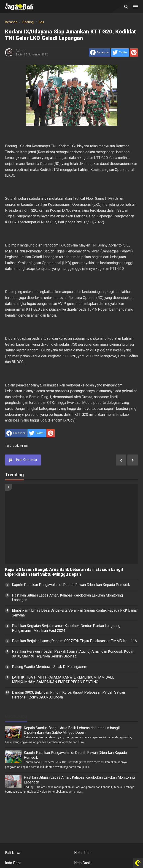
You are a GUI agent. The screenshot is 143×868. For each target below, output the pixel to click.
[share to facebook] (100, 52)
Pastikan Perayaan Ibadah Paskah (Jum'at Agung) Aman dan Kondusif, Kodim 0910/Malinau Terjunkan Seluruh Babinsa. (73, 654)
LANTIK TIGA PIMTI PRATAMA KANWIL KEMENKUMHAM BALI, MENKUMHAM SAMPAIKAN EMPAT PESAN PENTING (63, 680)
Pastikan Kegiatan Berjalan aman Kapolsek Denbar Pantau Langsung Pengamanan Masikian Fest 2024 (66, 628)
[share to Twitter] (120, 52)
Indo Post (13, 863)
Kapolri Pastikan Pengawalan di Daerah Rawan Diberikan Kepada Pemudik (71, 585)
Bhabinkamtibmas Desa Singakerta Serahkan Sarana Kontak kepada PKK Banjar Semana (75, 613)
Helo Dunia (83, 863)
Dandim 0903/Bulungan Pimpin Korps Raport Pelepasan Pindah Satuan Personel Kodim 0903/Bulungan (68, 695)
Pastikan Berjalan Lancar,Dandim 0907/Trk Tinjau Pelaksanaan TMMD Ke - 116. (75, 641)
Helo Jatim (83, 853)
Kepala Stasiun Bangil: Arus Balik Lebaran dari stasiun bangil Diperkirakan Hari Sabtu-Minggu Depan (64, 572)
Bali (27, 446)
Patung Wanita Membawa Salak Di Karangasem (50, 667)
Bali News (13, 853)
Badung (18, 446)
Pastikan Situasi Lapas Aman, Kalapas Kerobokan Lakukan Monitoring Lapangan (67, 598)
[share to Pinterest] (134, 52)
